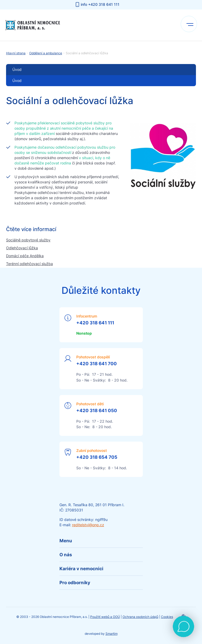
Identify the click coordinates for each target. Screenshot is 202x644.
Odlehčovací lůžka (22, 248)
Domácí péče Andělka (25, 256)
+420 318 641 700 (97, 364)
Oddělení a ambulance (46, 53)
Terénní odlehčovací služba (29, 264)
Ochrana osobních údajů (140, 617)
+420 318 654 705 (97, 457)
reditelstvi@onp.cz (88, 525)
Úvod (17, 80)
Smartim (112, 634)
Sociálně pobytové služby (28, 240)
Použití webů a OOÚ (105, 617)
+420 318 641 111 (95, 323)
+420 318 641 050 (97, 411)
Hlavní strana (16, 53)
